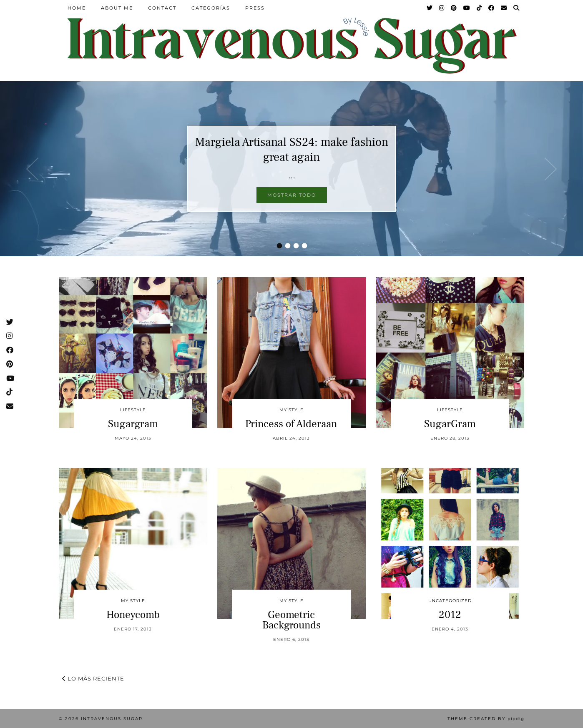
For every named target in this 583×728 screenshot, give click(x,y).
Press (255, 8)
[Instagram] (442, 8)
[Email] (504, 8)
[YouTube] (467, 8)
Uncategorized (450, 601)
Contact (162, 8)
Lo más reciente (93, 678)
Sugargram (133, 424)
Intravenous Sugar (112, 719)
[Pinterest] (454, 8)
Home (77, 8)
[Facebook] (492, 8)
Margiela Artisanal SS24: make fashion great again (292, 150)
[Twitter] (430, 8)
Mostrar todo (292, 195)
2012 (450, 615)
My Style (291, 410)
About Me (117, 8)
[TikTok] (480, 8)
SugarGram (450, 424)
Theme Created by (486, 719)
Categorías (211, 8)
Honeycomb (133, 615)
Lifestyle (133, 410)
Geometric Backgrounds (291, 620)
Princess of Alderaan (291, 424)
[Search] (517, 8)
